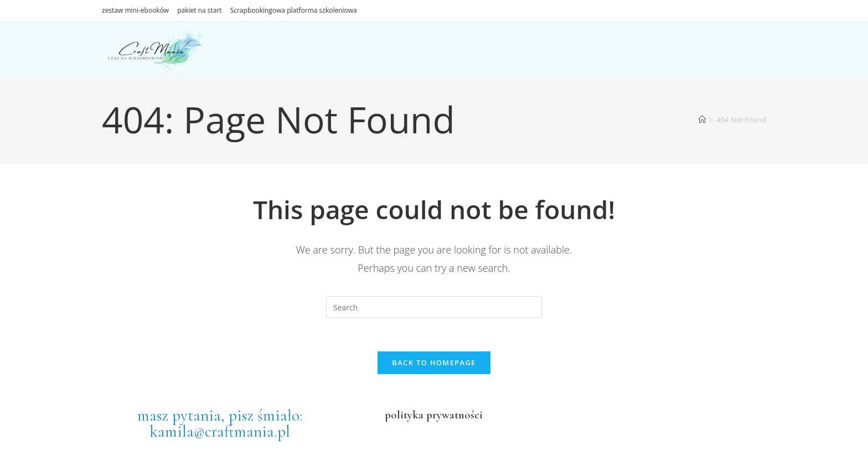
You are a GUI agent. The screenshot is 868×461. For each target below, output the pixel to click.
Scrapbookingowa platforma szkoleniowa (294, 10)
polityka (404, 415)
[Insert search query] (434, 307)
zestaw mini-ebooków (135, 10)
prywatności (453, 415)
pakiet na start (199, 10)
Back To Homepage (434, 362)
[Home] (702, 120)
